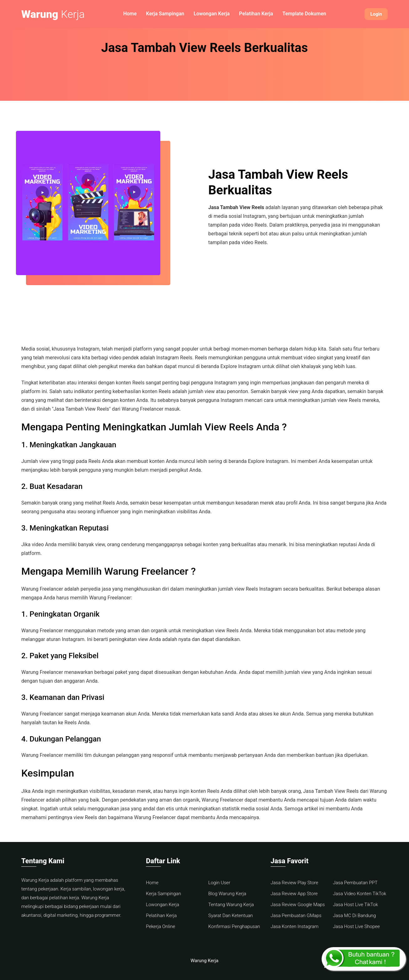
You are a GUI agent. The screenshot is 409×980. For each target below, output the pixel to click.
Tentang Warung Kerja (231, 905)
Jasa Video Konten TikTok (360, 894)
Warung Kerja (204, 961)
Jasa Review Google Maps (298, 905)
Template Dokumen (304, 14)
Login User (219, 883)
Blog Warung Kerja (227, 894)
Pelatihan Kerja (256, 14)
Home (130, 14)
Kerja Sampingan (165, 14)
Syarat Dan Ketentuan (230, 916)
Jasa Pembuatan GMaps (296, 916)
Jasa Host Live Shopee (356, 926)
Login (376, 14)
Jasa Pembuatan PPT (355, 883)
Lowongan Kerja (212, 14)
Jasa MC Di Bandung (354, 916)
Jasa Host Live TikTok (355, 905)
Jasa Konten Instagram (295, 926)
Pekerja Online (160, 926)
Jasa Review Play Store (294, 883)
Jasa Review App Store (294, 894)
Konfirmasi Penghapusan (234, 926)
